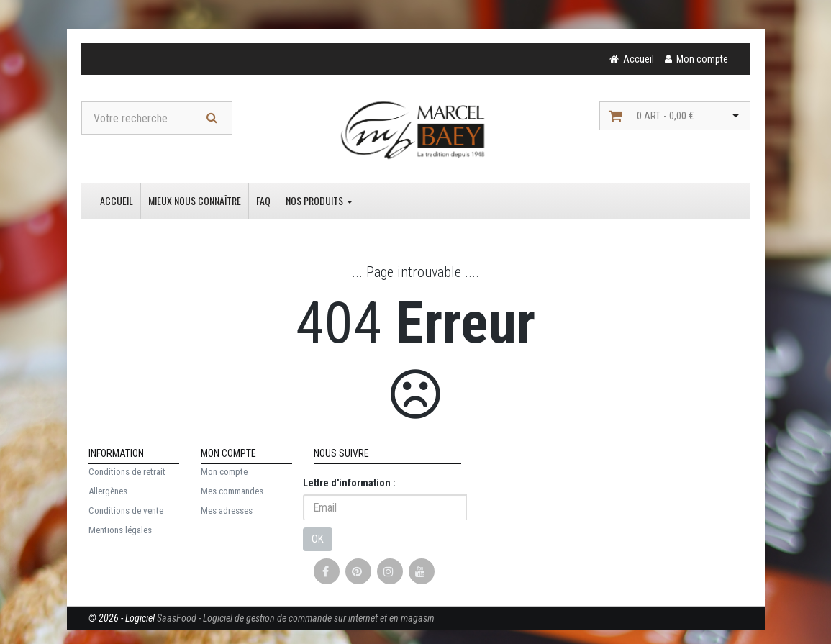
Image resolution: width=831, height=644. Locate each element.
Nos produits (319, 200)
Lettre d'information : (349, 483)
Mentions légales (120, 530)
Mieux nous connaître (195, 200)
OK (318, 539)
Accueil (117, 200)
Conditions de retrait (127, 472)
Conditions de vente (126, 511)
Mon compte (224, 472)
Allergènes (108, 491)
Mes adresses (227, 511)
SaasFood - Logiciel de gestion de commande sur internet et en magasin (296, 618)
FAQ (263, 200)
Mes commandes (232, 491)
